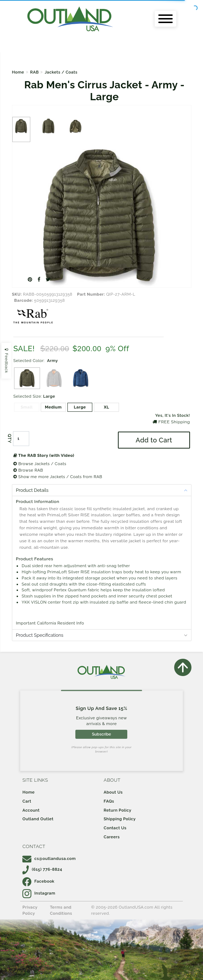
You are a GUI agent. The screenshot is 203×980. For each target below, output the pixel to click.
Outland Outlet (38, 819)
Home (18, 72)
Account (31, 810)
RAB (34, 72)
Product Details (32, 490)
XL (107, 407)
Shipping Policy (120, 819)
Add (154, 440)
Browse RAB (28, 470)
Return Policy (118, 810)
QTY (9, 439)
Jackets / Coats (61, 72)
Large (80, 407)
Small (27, 407)
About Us (113, 792)
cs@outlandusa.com (49, 858)
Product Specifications (40, 635)
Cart (27, 801)
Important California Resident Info (50, 623)
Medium (53, 407)
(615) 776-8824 (42, 869)
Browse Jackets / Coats (40, 464)
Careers (112, 837)
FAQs (109, 801)
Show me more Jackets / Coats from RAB (58, 477)
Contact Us (115, 828)
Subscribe (101, 734)
